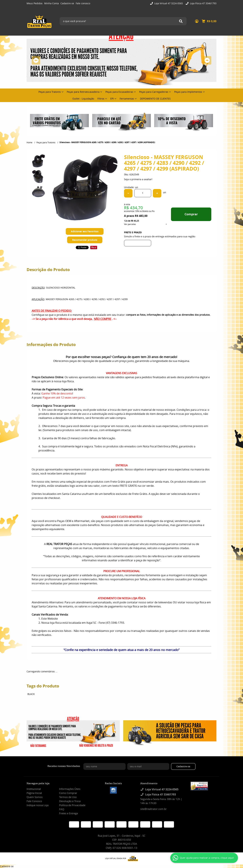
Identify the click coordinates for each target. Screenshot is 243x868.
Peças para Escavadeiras (119, 92)
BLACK (31, 694)
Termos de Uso (68, 797)
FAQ (62, 809)
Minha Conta (52, 3)
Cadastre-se (67, 3)
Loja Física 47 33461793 (203, 3)
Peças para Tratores (50, 92)
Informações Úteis (70, 789)
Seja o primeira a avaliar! (138, 179)
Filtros (101, 99)
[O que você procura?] (181, 21)
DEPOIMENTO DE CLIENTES (155, 99)
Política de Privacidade (72, 805)
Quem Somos (35, 797)
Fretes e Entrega (68, 813)
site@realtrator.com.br (153, 809)
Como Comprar (68, 793)
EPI (112, 99)
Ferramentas (127, 99)
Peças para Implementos (188, 92)
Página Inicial (34, 793)
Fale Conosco (34, 801)
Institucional (34, 789)
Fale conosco (83, 3)
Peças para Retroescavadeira (83, 92)
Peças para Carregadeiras (154, 92)
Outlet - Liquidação (83, 99)
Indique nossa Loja (38, 805)
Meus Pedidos (35, 3)
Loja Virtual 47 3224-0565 (168, 3)
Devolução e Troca (70, 801)
